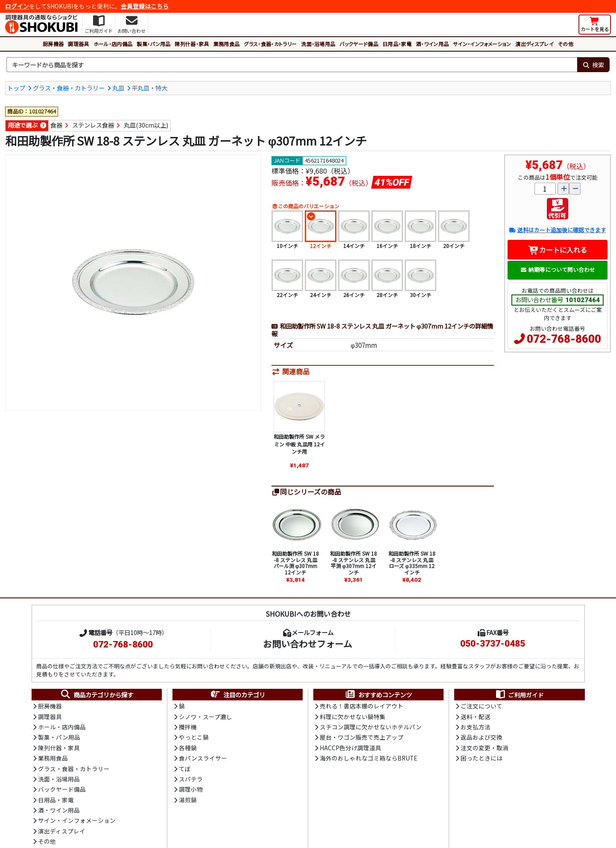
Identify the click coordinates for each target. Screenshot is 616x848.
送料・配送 (476, 717)
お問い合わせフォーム (308, 644)
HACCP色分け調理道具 (350, 748)
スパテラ (191, 779)
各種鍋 (188, 748)
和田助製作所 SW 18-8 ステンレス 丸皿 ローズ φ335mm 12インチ (412, 562)
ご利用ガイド (519, 695)
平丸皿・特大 (149, 88)
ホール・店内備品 (113, 44)
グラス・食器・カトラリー (270, 44)
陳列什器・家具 (192, 44)
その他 (566, 44)
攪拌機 (188, 727)
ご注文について (482, 706)
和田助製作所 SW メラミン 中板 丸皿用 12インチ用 (299, 444)
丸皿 (118, 88)
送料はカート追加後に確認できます (557, 230)
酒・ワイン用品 (432, 44)
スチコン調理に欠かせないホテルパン (371, 727)
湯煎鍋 (188, 800)
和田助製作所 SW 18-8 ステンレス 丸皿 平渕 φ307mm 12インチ (353, 562)
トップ (16, 88)
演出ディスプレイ (534, 44)
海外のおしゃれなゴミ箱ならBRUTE (368, 758)
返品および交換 (482, 737)
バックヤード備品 (359, 44)
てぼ (185, 769)
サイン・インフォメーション (482, 44)
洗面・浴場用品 (318, 44)
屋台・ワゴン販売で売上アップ (362, 737)
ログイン (17, 6)
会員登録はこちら (145, 6)
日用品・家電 (397, 44)
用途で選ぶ (23, 125)
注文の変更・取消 (485, 748)
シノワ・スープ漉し (206, 717)
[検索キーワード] (292, 65)
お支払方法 (476, 727)
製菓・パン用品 (153, 44)
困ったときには (482, 758)
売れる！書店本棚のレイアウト (362, 706)
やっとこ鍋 (194, 737)
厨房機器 (53, 44)
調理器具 (78, 44)
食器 (56, 125)
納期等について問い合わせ (558, 270)
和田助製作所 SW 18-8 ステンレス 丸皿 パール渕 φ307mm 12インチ (295, 562)
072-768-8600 (564, 339)
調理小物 (191, 789)
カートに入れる (558, 250)
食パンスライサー (203, 758)
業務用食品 (227, 44)
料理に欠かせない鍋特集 (353, 717)
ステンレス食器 (93, 125)
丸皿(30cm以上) (146, 125)
